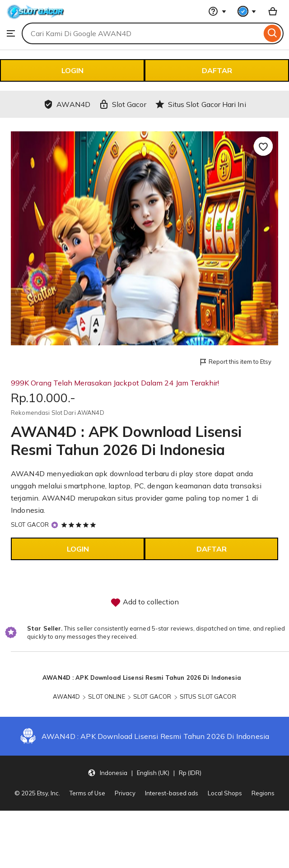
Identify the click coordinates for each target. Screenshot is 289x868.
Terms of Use (87, 793)
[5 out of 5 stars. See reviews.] (80, 525)
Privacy (125, 793)
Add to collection (144, 603)
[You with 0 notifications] (247, 11)
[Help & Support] (217, 11)
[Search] (273, 33)
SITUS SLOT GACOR (208, 696)
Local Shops (225, 793)
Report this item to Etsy (235, 362)
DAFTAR (217, 70)
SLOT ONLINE (106, 696)
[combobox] (142, 33)
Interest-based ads (172, 793)
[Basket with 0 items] (273, 11)
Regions (263, 793)
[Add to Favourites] (263, 146)
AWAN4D (66, 696)
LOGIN (72, 70)
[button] (144, 772)
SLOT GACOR (30, 525)
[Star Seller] (55, 525)
